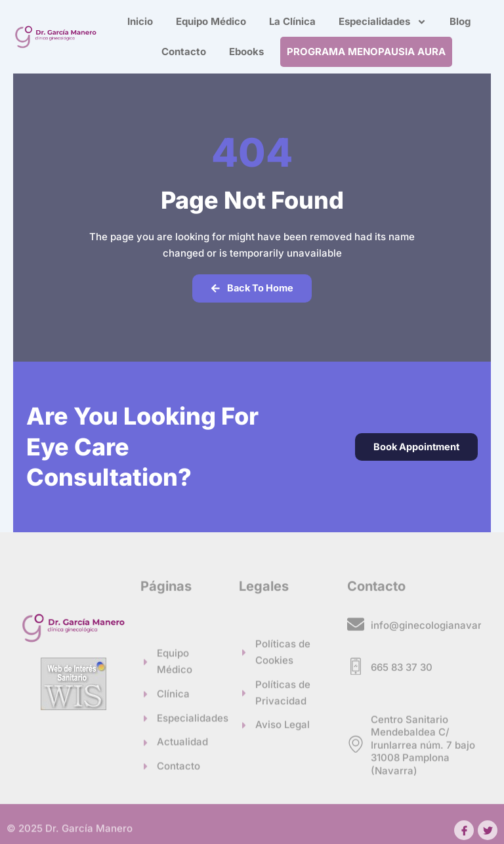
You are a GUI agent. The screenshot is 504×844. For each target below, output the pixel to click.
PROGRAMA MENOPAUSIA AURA (366, 52)
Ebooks (246, 52)
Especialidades (383, 22)
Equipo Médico (211, 21)
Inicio (140, 21)
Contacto (184, 52)
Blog (460, 21)
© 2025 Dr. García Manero (70, 832)
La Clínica (292, 21)
